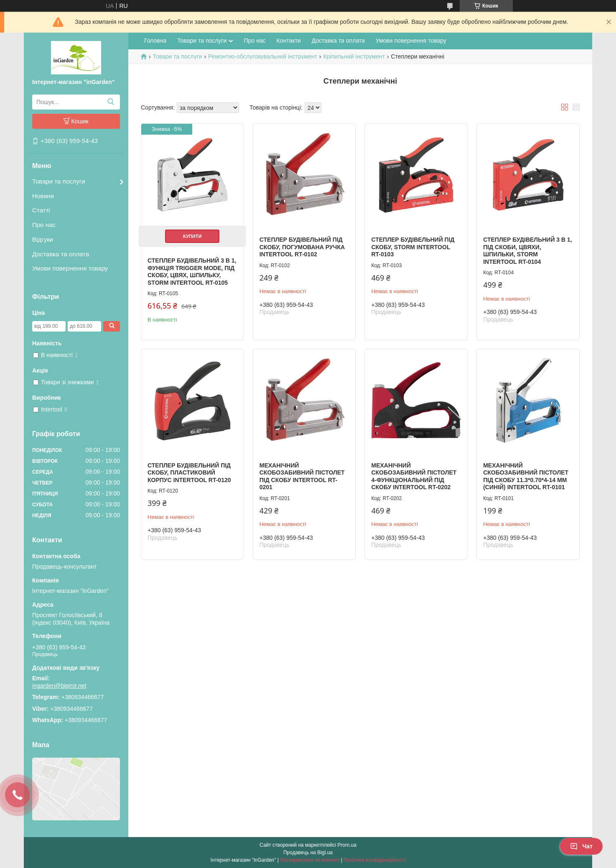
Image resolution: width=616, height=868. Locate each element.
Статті (41, 210)
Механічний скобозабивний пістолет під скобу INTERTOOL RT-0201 (302, 476)
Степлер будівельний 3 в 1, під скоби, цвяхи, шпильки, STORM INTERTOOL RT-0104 (528, 251)
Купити (192, 236)
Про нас (44, 225)
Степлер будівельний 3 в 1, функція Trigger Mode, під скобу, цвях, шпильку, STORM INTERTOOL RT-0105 (192, 272)
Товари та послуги (59, 181)
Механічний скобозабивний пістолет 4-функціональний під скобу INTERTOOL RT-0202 (414, 476)
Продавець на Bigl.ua (308, 853)
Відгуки (43, 239)
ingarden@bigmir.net (59, 686)
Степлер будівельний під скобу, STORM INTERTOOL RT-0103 (413, 247)
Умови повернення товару (70, 268)
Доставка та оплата (61, 254)
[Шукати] (111, 102)
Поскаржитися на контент (310, 860)
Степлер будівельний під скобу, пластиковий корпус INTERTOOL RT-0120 (189, 473)
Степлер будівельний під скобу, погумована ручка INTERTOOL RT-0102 (302, 247)
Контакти (288, 41)
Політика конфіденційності (375, 860)
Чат (581, 846)
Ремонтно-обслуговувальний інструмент (263, 56)
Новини (43, 196)
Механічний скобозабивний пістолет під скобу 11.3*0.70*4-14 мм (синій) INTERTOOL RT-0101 (526, 476)
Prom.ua (347, 845)
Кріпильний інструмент (354, 56)
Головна (155, 41)
